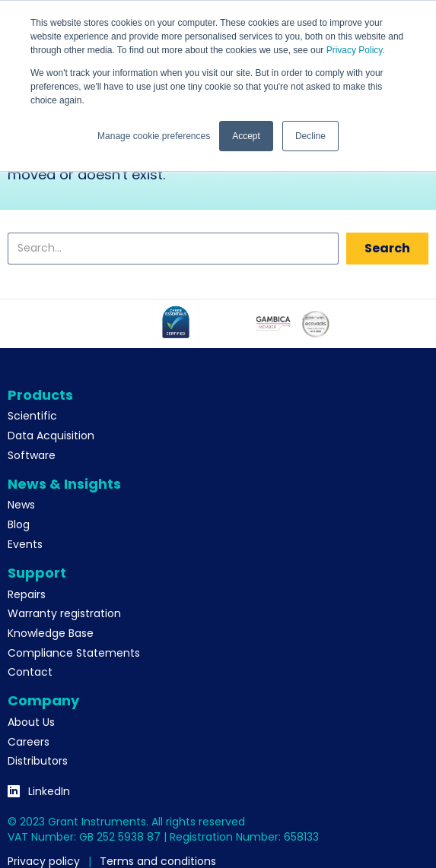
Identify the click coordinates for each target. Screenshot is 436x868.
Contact (30, 672)
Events (25, 544)
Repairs (27, 594)
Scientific (32, 416)
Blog (19, 524)
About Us (31, 722)
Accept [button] (246, 136)
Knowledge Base (51, 633)
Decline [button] (310, 136)
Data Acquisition (51, 436)
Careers (29, 742)
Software (32, 455)
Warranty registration (64, 613)
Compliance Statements (74, 653)
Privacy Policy (355, 50)
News (21, 505)
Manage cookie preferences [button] (154, 136)
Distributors (38, 761)
